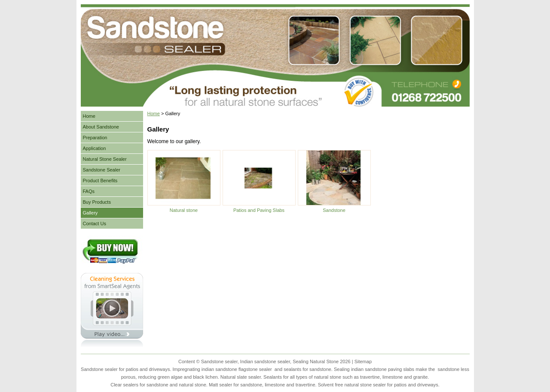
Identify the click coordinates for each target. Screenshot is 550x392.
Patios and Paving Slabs (259, 210)
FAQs (89, 191)
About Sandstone (101, 127)
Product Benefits (100, 181)
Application (95, 148)
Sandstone (334, 210)
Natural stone (184, 210)
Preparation (95, 138)
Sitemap (363, 361)
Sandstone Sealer (102, 170)
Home (154, 113)
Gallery (90, 213)
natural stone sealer (365, 385)
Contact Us (95, 224)
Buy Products (97, 202)
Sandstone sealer (99, 369)
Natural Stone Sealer (105, 159)
